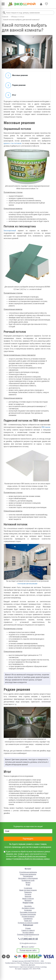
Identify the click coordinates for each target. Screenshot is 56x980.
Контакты (28, 894)
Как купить (28, 906)
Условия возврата (28, 916)
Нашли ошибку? (28, 947)
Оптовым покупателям (28, 914)
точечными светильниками (27, 584)
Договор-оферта (28, 932)
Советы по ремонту (28, 930)
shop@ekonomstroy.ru (28, 943)
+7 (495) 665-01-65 (29, 939)
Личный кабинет (41, 4)
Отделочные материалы (28, 874)
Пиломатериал (28, 876)
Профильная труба (28, 880)
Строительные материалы (28, 872)
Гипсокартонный (10, 231)
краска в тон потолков (13, 143)
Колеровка (28, 910)
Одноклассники (8, 956)
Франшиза (28, 900)
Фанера (28, 882)
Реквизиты (28, 892)
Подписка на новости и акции (28, 923)
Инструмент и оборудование (28, 878)
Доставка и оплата (28, 908)
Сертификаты (28, 919)
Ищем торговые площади (28, 890)
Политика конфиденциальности (28, 934)
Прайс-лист (28, 921)
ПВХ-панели (46, 427)
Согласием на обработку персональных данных (32, 859)
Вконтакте (4, 956)
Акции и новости (28, 898)
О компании (28, 888)
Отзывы (28, 928)
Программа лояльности (28, 912)
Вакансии (28, 896)
